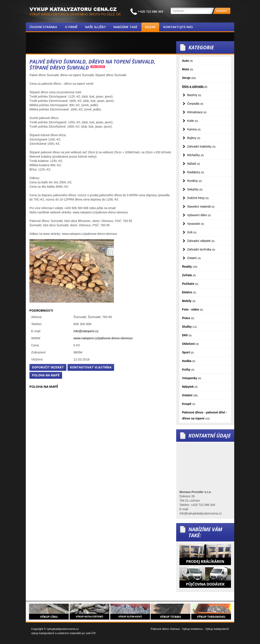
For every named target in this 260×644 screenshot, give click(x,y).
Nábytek (190, 387)
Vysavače (196, 224)
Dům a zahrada (195, 86)
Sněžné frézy (198, 198)
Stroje (189, 78)
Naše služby (95, 27)
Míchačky (195, 155)
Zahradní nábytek (201, 241)
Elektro (189, 292)
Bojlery (194, 138)
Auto (187, 61)
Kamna (194, 129)
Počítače (190, 284)
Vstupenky (192, 378)
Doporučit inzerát (48, 367)
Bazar (150, 27)
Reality (190, 267)
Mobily (189, 301)
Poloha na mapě (46, 375)
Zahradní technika (201, 249)
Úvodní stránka (43, 27)
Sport (188, 352)
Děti (187, 335)
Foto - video (192, 309)
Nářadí (194, 164)
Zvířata (189, 275)
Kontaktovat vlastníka (91, 367)
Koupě (189, 404)
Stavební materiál (201, 207)
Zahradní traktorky (201, 146)
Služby (190, 327)
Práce (188, 318)
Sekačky (195, 189)
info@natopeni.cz (86, 331)
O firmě (71, 27)
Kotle (193, 121)
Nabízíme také (125, 27)
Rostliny (194, 181)
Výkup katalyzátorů (217, 629)
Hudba (189, 361)
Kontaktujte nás (178, 27)
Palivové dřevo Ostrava (165, 629)
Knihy (188, 370)
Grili (192, 232)
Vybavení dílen (199, 215)
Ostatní (194, 258)
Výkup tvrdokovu (192, 629)
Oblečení (190, 344)
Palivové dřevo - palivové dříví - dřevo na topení (204, 415)
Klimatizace (197, 112)
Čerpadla (195, 104)
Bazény (194, 95)
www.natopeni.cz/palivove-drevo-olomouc (103, 338)
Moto (188, 69)
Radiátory (196, 172)
